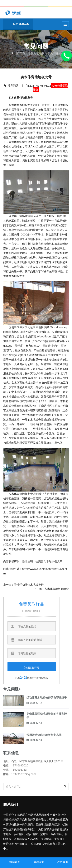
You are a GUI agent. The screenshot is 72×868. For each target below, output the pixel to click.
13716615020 (17, 24)
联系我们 (11, 804)
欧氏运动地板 (36, 53)
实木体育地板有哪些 (57, 589)
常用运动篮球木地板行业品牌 (44, 735)
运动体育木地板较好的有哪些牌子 (47, 697)
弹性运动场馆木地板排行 (29, 585)
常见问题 (53, 53)
